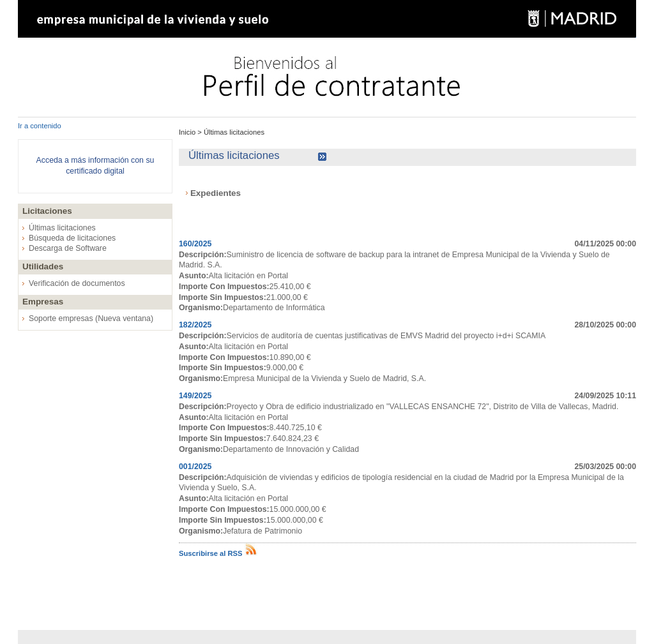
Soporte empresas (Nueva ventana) (91, 318)
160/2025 (195, 244)
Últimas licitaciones (62, 228)
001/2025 (195, 467)
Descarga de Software (68, 248)
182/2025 (195, 325)
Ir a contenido (40, 126)
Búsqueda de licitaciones (72, 238)
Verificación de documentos (77, 283)
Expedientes (216, 193)
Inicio (188, 132)
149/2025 (195, 396)
